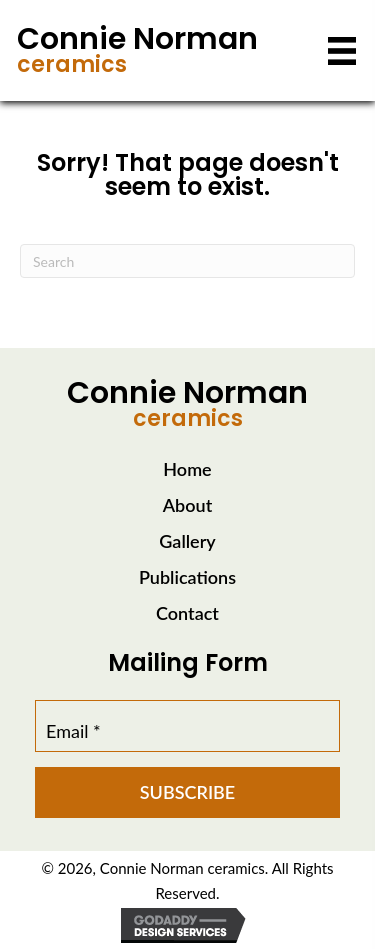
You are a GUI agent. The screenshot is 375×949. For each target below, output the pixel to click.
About (187, 505)
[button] (187, 792)
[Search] (187, 261)
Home (187, 469)
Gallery (187, 541)
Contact (187, 613)
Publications (187, 577)
